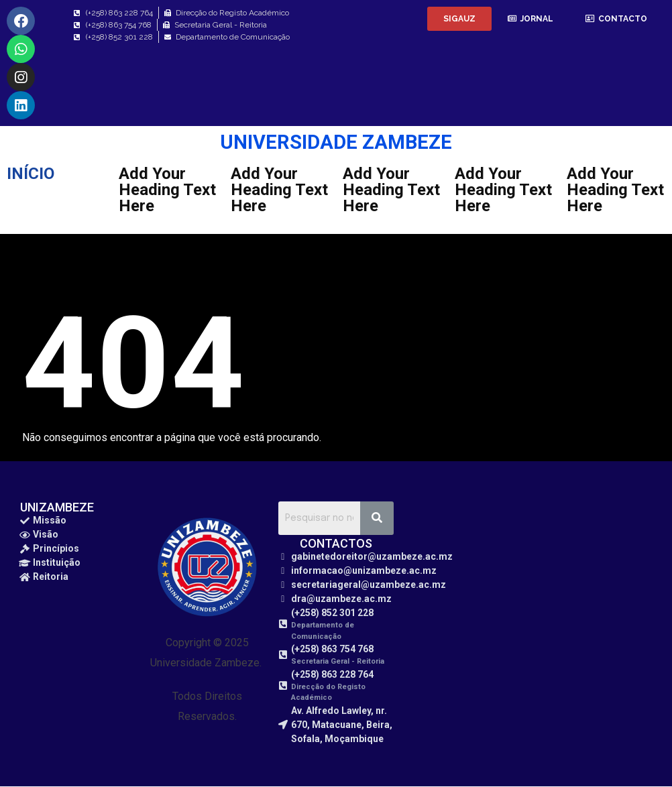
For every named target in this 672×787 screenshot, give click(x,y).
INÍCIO (31, 174)
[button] (459, 19)
